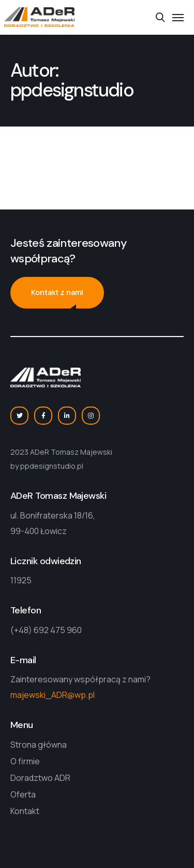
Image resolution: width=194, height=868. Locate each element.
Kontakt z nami (57, 292)
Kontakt (25, 811)
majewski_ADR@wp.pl (53, 695)
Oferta (23, 794)
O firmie (25, 761)
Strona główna (39, 745)
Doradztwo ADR (40, 778)
